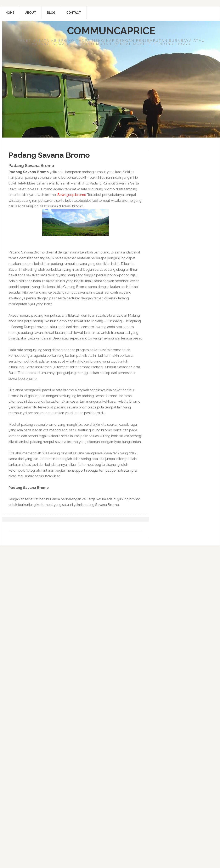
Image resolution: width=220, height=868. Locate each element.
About (31, 13)
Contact (74, 13)
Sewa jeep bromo (72, 195)
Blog (51, 13)
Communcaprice (111, 31)
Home (10, 13)
